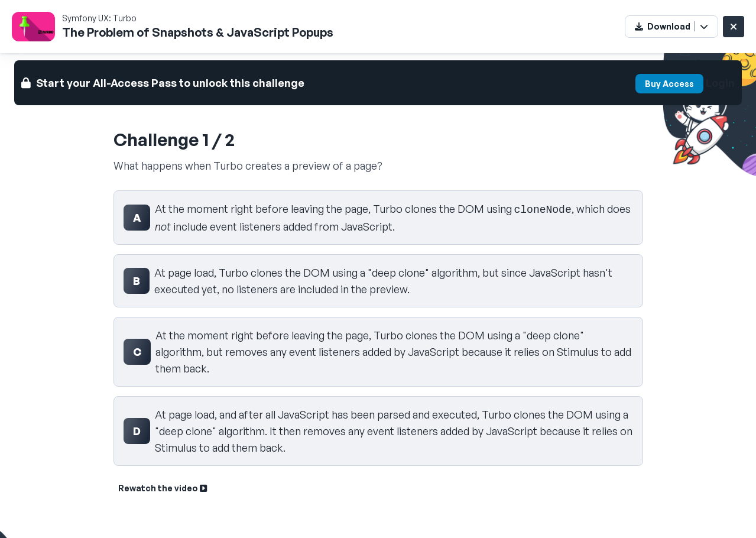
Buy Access (669, 84)
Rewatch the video (163, 488)
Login (720, 83)
